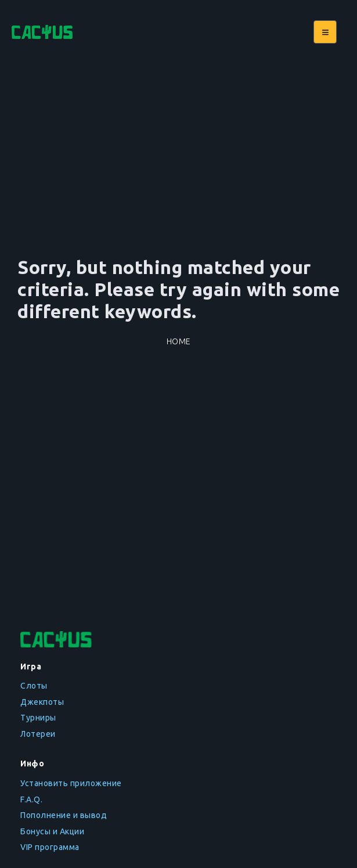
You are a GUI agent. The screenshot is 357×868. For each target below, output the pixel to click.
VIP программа (50, 847)
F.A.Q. (31, 799)
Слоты (34, 686)
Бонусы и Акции (52, 831)
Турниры (38, 718)
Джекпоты (42, 702)
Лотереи (38, 734)
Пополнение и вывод (64, 815)
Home (179, 341)
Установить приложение (71, 783)
